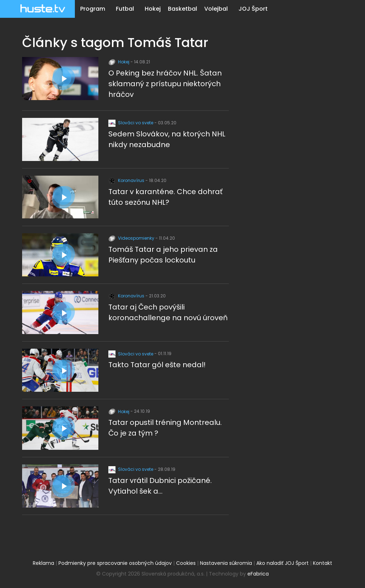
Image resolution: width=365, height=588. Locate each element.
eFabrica (258, 574)
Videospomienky (132, 238)
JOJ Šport (253, 9)
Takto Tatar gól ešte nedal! (157, 365)
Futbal (125, 9)
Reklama (43, 563)
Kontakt (323, 563)
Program (93, 9)
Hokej (153, 9)
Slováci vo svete (131, 123)
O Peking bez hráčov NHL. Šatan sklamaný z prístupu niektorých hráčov (165, 84)
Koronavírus (127, 180)
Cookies (186, 563)
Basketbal (182, 9)
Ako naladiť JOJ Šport (282, 563)
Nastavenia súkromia (226, 563)
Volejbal (216, 9)
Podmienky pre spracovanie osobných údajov (115, 563)
